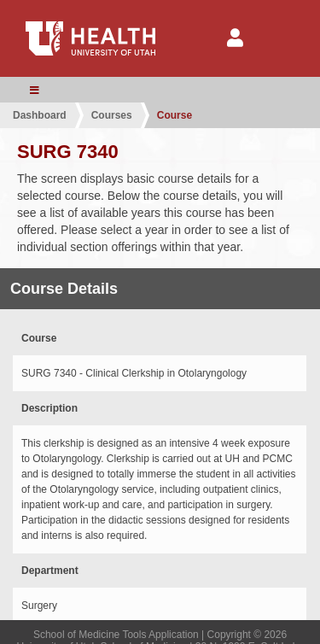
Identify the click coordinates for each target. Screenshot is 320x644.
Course (175, 115)
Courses (112, 115)
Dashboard (40, 115)
